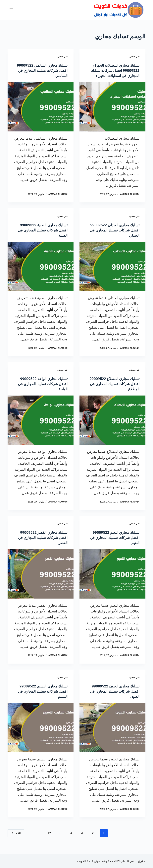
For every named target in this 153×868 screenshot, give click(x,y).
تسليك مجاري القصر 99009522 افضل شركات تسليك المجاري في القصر (41, 543)
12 (49, 838)
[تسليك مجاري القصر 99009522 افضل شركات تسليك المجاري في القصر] (41, 579)
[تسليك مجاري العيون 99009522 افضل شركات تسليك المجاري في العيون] (112, 733)
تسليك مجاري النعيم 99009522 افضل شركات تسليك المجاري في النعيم (113, 543)
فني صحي (134, 56)
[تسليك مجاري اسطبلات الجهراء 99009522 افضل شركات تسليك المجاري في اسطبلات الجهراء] (112, 112)
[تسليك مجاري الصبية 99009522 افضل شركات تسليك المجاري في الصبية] (41, 272)
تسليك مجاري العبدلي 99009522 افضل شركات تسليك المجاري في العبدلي (117, 235)
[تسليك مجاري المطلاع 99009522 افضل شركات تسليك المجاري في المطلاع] (112, 425)
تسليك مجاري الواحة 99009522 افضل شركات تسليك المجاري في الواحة (41, 389)
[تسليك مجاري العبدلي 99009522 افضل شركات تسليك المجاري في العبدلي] (112, 272)
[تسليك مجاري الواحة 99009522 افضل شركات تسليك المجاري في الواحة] (41, 425)
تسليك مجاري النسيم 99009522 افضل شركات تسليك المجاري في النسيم (46, 696)
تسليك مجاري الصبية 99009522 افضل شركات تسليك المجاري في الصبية (41, 235)
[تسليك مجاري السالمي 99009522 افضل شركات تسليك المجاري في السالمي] (41, 107)
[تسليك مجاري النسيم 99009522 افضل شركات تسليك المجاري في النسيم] (41, 733)
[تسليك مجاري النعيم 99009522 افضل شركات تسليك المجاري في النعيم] (112, 579)
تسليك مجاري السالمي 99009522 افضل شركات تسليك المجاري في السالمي (44, 70)
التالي (16, 838)
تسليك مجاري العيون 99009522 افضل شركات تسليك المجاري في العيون (113, 696)
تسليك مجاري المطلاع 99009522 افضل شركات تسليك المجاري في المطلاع (117, 389)
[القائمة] (11, 10)
